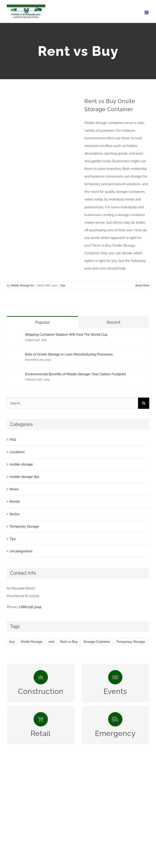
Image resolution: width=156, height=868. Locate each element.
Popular (42, 322)
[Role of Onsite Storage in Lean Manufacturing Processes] (16, 356)
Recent (114, 322)
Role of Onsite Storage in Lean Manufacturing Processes (69, 354)
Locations (17, 452)
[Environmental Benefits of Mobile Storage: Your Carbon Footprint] (16, 376)
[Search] (144, 403)
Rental (15, 501)
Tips (63, 286)
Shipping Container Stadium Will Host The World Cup (66, 335)
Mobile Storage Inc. (23, 286)
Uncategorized (21, 551)
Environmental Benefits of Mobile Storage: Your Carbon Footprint (75, 374)
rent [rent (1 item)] (51, 642)
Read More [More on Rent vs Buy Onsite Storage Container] (142, 286)
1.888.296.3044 (30, 607)
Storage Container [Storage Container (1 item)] (97, 642)
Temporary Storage (24, 526)
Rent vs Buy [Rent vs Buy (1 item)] (69, 642)
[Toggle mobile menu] (147, 12)
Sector (15, 514)
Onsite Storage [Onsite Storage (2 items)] (32, 642)
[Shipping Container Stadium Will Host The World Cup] (16, 336)
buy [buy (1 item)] (12, 642)
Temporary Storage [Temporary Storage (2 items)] (131, 642)
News (14, 489)
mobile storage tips (24, 477)
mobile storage (21, 464)
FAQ (13, 440)
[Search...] (72, 403)
